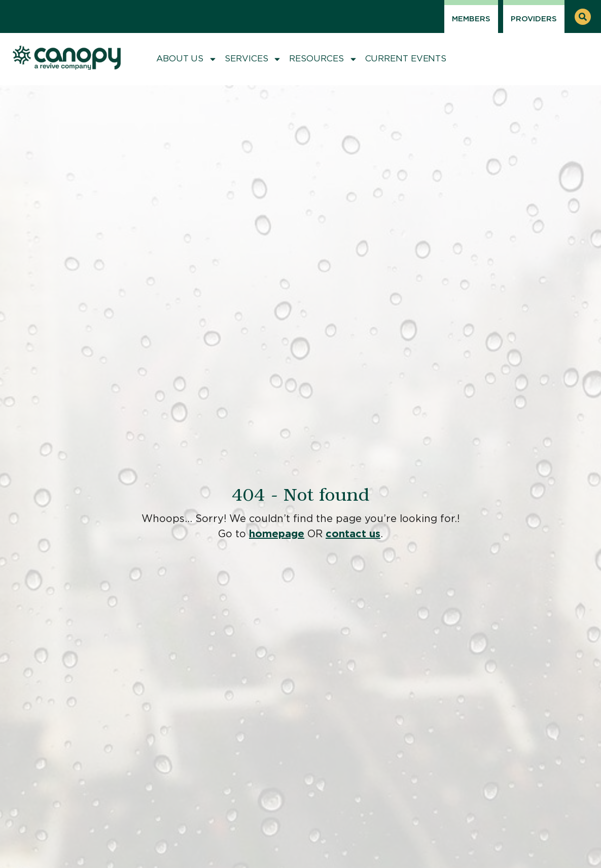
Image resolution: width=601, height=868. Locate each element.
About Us (187, 59)
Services (253, 59)
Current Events (406, 59)
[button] (583, 17)
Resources (323, 59)
